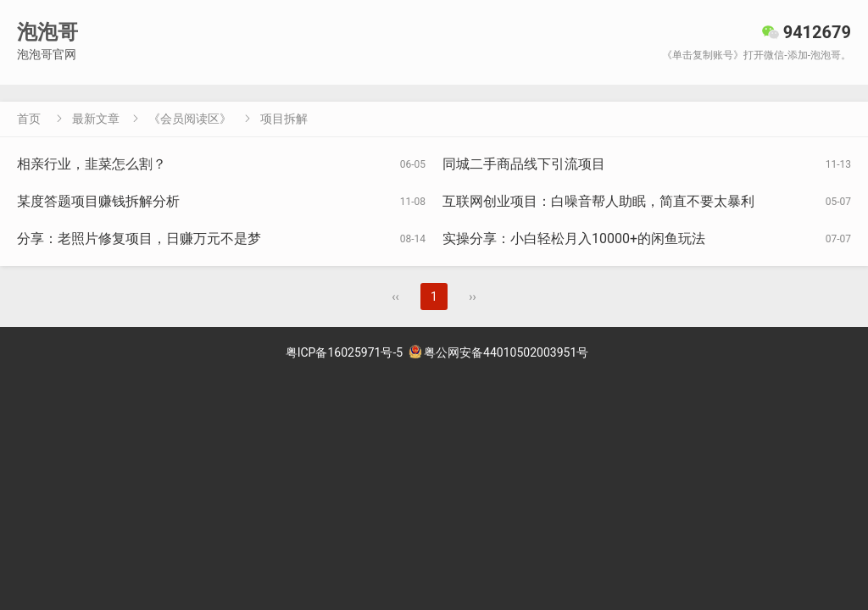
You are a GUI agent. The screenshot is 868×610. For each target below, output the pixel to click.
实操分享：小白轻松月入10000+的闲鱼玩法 (574, 238)
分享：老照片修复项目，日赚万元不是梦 (139, 238)
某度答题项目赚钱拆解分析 (98, 201)
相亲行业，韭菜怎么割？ (92, 164)
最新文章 (96, 119)
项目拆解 (284, 119)
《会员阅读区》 (190, 119)
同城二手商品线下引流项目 (524, 164)
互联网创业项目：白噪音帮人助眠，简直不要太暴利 (598, 201)
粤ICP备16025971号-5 (344, 352)
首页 (29, 119)
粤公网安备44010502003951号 (498, 352)
